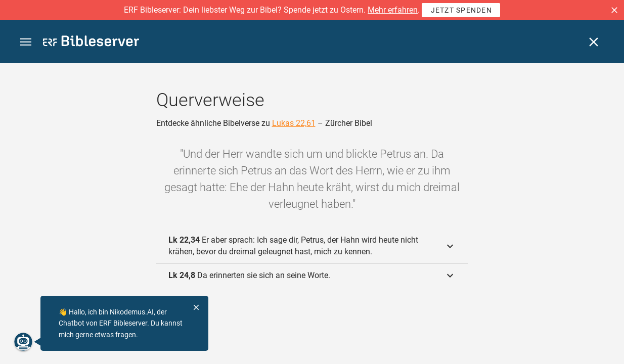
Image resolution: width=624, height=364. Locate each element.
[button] (614, 10)
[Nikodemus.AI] (23, 342)
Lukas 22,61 (294, 123)
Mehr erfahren (393, 10)
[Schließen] (594, 42)
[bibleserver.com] (91, 43)
